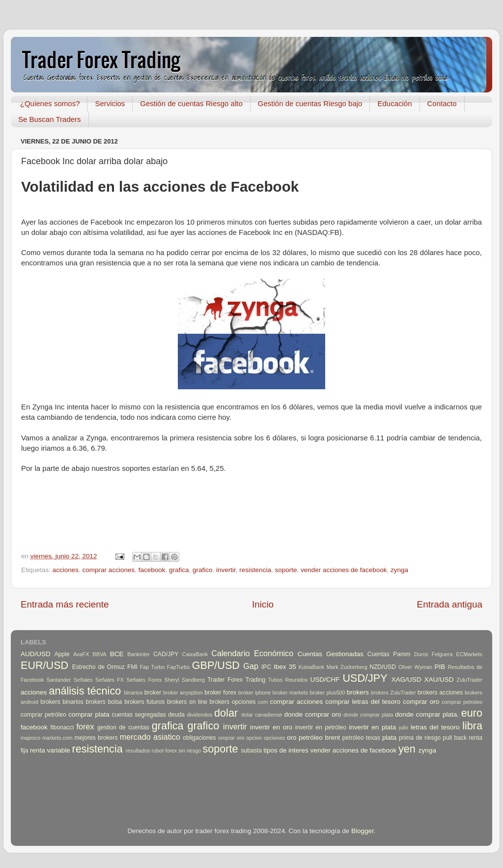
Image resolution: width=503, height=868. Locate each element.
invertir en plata (372, 727)
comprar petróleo (43, 715)
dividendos (199, 715)
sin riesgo (190, 751)
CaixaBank (195, 654)
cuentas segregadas (139, 715)
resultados (138, 751)
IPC (266, 667)
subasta (251, 751)
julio (404, 727)
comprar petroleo (462, 702)
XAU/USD (439, 680)
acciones (66, 570)
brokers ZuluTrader (393, 693)
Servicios (110, 103)
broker (153, 693)
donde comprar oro (312, 714)
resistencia (255, 570)
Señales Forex (144, 680)
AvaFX (81, 654)
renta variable (50, 750)
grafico (203, 570)
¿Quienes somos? (50, 103)
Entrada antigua (450, 604)
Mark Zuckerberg (347, 667)
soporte (286, 570)
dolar (226, 713)
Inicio (263, 604)
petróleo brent (319, 738)
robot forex (165, 751)
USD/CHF (325, 680)
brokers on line (187, 702)
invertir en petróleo (321, 727)
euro (472, 713)
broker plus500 (328, 693)
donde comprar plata (368, 715)
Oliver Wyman (415, 667)
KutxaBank (311, 667)
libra (472, 726)
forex (85, 726)
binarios (134, 693)
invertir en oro (271, 727)
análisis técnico (85, 691)
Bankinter (139, 654)
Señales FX (110, 680)
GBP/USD (216, 665)
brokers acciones (440, 693)
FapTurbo (178, 667)
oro (292, 738)
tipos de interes (286, 750)
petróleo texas (361, 738)
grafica (179, 570)
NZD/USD (383, 667)
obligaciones (199, 738)
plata (389, 738)
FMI (132, 667)
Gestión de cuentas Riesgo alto (191, 103)
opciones (274, 738)
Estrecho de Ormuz (99, 667)
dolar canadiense (262, 715)
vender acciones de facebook (344, 570)
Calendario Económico (252, 653)
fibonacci (62, 727)
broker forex (220, 693)
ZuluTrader (470, 680)
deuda (176, 715)
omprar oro (231, 738)
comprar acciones (109, 570)
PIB (440, 667)
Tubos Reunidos (288, 680)
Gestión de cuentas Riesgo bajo (310, 103)
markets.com (57, 738)
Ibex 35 (285, 667)
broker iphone (254, 693)
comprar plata (89, 714)
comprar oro (421, 702)
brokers (358, 692)
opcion (254, 738)
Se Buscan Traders (50, 119)
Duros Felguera (433, 654)
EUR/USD (44, 665)
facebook (152, 570)
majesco (30, 738)
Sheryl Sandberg (184, 680)
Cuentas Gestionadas (331, 654)
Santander (59, 680)
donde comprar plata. (427, 714)
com (263, 702)
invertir (226, 570)
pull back (455, 738)
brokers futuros (144, 702)
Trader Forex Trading (236, 680)
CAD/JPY (166, 654)
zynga (399, 570)
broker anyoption (183, 693)
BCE (117, 654)
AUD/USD (36, 654)
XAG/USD (406, 680)
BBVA (100, 654)
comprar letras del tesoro (363, 702)
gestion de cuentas (123, 727)
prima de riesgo (420, 738)
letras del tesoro (435, 727)
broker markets (290, 693)
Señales (83, 680)
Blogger (363, 831)
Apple (62, 654)
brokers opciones (233, 702)
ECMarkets (469, 654)
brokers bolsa (104, 702)
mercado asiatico (150, 737)
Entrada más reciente (65, 604)
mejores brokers (96, 738)
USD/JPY (365, 678)
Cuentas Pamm (389, 654)
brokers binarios (62, 702)
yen (407, 749)
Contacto (442, 103)
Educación (394, 103)
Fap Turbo (153, 667)
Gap (251, 666)
